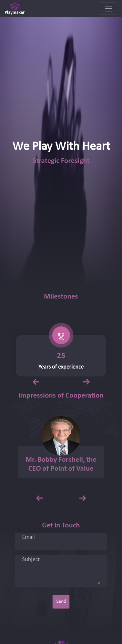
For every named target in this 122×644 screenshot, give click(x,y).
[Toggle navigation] (108, 9)
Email (28, 538)
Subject (31, 560)
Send (61, 601)
